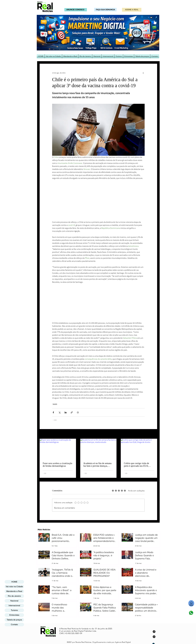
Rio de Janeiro (14, 596)
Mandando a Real (14, 591)
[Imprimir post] (78, 412)
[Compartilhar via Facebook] (53, 412)
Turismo (14, 610)
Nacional (14, 601)
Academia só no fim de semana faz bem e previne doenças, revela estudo (97, 465)
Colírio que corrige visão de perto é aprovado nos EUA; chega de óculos (136, 465)
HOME (14, 582)
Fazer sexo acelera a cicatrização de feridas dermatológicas (57, 465)
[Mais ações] (143, 73)
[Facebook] (154, 632)
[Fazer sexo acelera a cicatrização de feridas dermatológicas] (58, 449)
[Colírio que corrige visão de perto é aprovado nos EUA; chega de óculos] (139, 449)
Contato (14, 624)
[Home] (191, 603)
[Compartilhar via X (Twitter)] (59, 412)
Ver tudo (154, 434)
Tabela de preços (14, 620)
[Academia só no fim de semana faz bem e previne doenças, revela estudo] (98, 449)
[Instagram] (154, 637)
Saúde (55, 404)
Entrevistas (14, 615)
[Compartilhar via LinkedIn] (66, 412)
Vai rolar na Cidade (14, 586)
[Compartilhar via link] (72, 412)
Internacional (14, 605)
